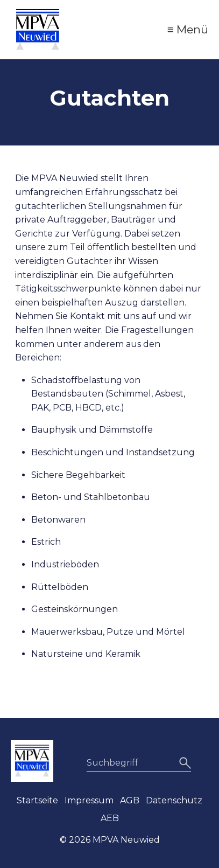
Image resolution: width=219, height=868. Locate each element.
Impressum (89, 800)
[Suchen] (184, 763)
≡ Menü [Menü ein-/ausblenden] (188, 29)
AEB (110, 818)
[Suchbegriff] (139, 763)
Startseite (37, 800)
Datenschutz (174, 800)
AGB (130, 800)
